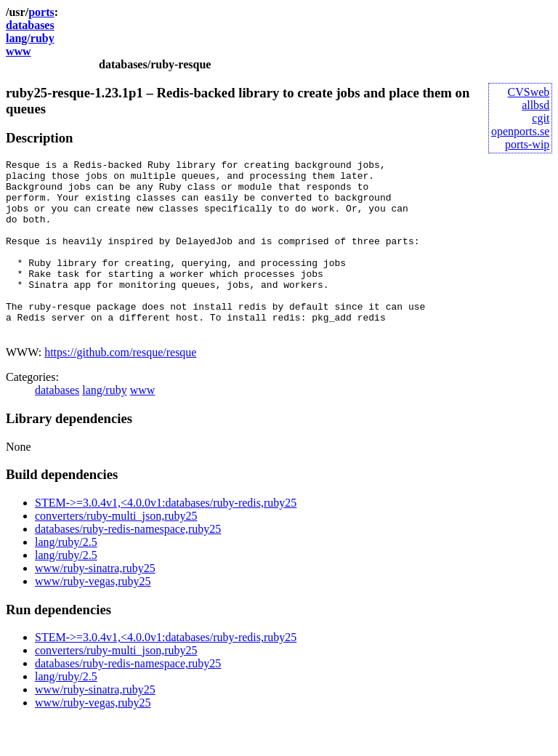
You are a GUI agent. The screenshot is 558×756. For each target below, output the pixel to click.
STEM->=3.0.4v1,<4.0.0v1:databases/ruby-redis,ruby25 (166, 538)
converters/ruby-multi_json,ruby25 (116, 551)
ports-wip (527, 144)
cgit (541, 118)
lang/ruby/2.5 (66, 577)
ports (41, 12)
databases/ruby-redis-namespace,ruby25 (128, 564)
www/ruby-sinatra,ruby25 (95, 603)
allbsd (535, 105)
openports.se (520, 131)
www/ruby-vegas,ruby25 (93, 616)
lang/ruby (30, 38)
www (19, 51)
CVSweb (529, 92)
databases (30, 25)
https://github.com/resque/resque (120, 387)
